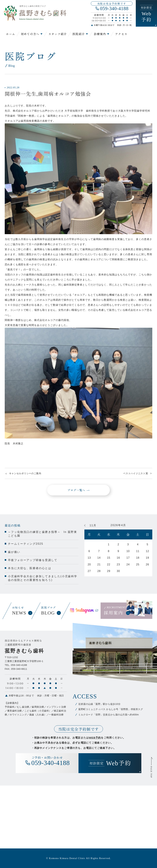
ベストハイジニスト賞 (136, 473)
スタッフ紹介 (58, 34)
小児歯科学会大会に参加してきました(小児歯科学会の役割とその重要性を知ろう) (43, 578)
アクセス (121, 34)
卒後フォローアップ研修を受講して (33, 560)
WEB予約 (95, 738)
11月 (93, 525)
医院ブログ (51, 611)
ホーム (11, 34)
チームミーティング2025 (26, 544)
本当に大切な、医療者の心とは (30, 568)
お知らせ (22, 611)
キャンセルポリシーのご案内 (25, 473)
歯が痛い (14, 552)
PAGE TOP (151, 772)
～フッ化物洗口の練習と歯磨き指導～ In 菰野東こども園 (42, 534)
